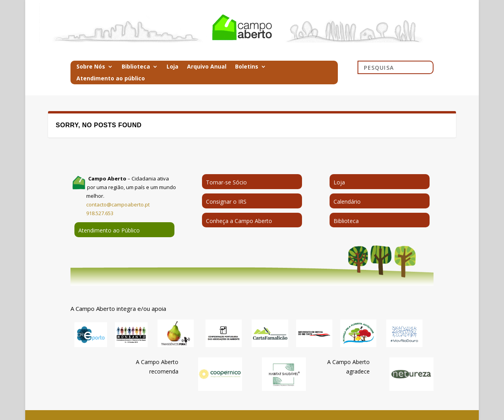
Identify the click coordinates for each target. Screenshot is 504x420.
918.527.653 (100, 213)
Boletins (247, 67)
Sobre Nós (91, 67)
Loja (172, 67)
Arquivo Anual (207, 67)
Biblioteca (136, 67)
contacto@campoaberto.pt (118, 204)
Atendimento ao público (111, 79)
